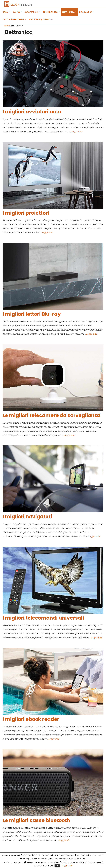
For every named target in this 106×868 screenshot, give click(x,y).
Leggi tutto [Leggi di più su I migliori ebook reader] (54, 739)
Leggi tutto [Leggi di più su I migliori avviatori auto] (77, 131)
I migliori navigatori (27, 517)
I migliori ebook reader (31, 719)
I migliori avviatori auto (32, 112)
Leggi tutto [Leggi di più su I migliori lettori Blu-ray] (92, 334)
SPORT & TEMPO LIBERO (15, 20)
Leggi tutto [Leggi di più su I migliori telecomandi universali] (97, 638)
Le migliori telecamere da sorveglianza (51, 415)
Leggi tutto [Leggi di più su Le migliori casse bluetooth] (64, 840)
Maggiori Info (67, 866)
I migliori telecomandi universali (43, 618)
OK (57, 866)
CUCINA (18, 12)
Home (7, 26)
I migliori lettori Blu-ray (32, 314)
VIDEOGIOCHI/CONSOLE (41, 20)
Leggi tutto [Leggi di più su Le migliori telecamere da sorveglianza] (70, 435)
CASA (7, 12)
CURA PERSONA (33, 12)
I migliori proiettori (26, 213)
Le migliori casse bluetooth (36, 820)
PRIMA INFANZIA (52, 12)
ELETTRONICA (70, 12)
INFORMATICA (87, 12)
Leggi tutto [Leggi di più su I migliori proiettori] (48, 233)
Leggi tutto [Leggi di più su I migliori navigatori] (94, 536)
